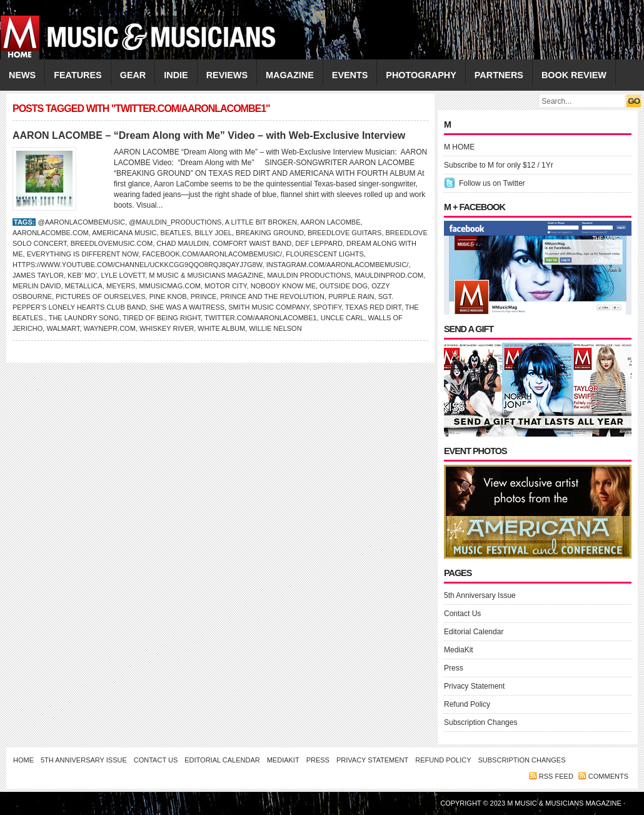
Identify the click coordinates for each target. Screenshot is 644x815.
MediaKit (459, 650)
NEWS (22, 75)
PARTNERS (499, 75)
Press (454, 668)
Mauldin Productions (309, 275)
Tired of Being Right (162, 318)
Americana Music (124, 233)
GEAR (133, 75)
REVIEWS (227, 75)
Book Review (574, 75)
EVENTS (350, 75)
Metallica (84, 286)
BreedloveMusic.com (112, 243)
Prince (204, 296)
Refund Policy (467, 704)
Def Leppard (319, 243)
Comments (608, 776)
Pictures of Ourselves (100, 296)
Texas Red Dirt (373, 307)
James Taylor (38, 275)
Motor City (225, 286)
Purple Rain (351, 296)
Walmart (63, 328)
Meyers (121, 286)
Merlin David (37, 286)
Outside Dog (344, 286)
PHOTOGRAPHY (421, 75)
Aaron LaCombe (331, 222)
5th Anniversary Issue (480, 595)
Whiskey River (167, 328)
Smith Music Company (269, 307)
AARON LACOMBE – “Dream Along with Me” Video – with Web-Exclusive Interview (209, 135)
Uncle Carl (343, 318)
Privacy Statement (474, 686)
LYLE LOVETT (123, 275)
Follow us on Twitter (492, 183)
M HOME (459, 147)
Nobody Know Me (283, 286)
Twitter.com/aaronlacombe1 (261, 318)
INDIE (176, 75)
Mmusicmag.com (170, 286)
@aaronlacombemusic (81, 222)
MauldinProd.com (389, 275)
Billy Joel (213, 233)
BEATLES (176, 233)
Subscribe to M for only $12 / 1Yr (499, 165)
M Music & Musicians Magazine (206, 275)
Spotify (328, 307)
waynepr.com (110, 328)
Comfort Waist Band (252, 243)
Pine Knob (168, 296)
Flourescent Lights (325, 254)
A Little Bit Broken (261, 222)
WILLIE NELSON (275, 328)
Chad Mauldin (183, 243)
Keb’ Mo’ (82, 275)
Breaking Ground (270, 233)
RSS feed (556, 776)
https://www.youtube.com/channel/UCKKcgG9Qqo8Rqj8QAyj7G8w (138, 265)
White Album (221, 328)
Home (23, 760)
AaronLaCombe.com (51, 233)
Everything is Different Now (83, 254)
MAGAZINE (290, 75)
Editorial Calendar (474, 632)
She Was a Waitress (187, 307)
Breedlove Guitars (345, 233)
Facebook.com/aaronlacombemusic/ (212, 254)
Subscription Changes (480, 722)
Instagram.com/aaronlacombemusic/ (338, 265)
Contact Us (462, 614)
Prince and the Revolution (272, 296)
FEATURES (78, 75)
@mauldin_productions (175, 222)
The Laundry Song (84, 318)
